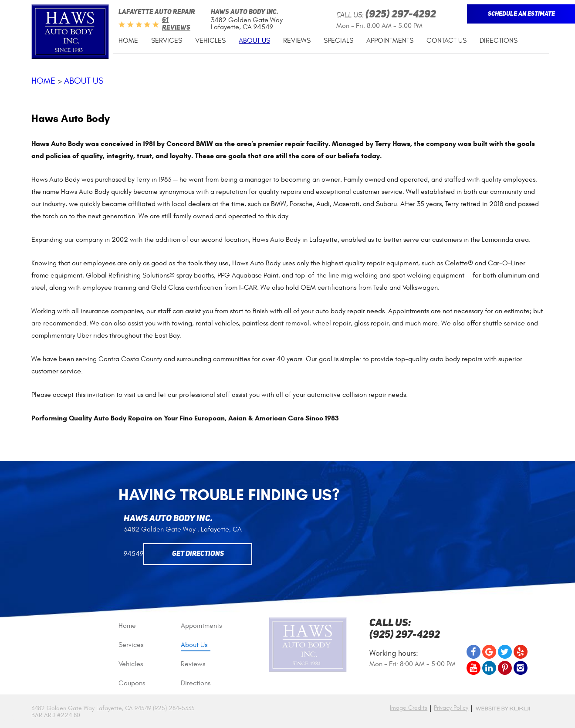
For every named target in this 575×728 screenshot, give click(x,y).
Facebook (474, 652)
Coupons (132, 683)
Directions (499, 41)
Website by (503, 709)
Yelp (521, 652)
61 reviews (176, 24)
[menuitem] (128, 41)
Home (128, 41)
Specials (338, 41)
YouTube (474, 668)
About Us (254, 41)
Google (489, 652)
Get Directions (198, 554)
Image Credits (409, 708)
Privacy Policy (451, 708)
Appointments (390, 41)
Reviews (297, 41)
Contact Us (446, 41)
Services (167, 41)
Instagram (521, 668)
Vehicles (210, 41)
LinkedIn (489, 668)
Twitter (505, 652)
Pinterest (505, 668)
